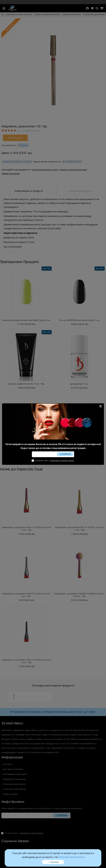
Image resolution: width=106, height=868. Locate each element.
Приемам (54, 862)
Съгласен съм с (53, 460)
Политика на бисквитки (71, 857)
